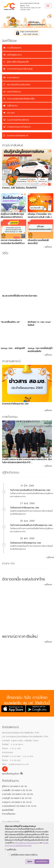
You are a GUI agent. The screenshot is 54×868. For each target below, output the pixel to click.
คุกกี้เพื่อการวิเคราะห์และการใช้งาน (23, 855)
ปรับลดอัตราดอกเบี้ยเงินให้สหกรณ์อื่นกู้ (38, 242)
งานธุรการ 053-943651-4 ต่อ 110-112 (17, 802)
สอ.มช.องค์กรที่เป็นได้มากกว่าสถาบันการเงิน (20, 296)
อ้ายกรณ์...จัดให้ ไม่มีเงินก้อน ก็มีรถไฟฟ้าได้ (19, 188)
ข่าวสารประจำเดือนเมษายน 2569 (15, 404)
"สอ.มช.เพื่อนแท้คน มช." (10, 322)
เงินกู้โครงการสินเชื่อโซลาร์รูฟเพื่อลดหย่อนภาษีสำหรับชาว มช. (12, 217)
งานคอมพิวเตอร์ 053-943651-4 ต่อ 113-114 (19, 806)
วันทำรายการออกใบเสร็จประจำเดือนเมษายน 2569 (30, 490)
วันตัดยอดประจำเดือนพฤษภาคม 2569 (25, 543)
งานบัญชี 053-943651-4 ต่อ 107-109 (17, 798)
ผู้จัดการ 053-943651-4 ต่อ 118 (14, 786)
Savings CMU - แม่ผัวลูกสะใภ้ (13, 348)
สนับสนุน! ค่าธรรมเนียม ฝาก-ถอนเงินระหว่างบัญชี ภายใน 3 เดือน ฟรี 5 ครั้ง (40, 217)
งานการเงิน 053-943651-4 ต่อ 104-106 (17, 794)
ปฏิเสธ (30, 861)
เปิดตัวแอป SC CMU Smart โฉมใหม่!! (39, 324)
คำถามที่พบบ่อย (9, 814)
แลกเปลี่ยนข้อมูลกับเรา (12, 774)
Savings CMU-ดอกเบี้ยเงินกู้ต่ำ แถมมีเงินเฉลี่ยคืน (40, 350)
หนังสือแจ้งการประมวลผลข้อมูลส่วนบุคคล (27, 844)
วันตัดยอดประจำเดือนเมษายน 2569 (25, 508)
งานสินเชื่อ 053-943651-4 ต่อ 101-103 (17, 790)
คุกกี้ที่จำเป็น (11, 850)
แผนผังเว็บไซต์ (8, 810)
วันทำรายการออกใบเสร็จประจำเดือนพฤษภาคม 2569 (31, 525)
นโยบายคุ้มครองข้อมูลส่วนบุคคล (27, 843)
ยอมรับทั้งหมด (42, 861)
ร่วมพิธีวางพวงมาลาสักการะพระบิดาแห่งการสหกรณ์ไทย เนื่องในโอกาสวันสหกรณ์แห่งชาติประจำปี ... (27, 461)
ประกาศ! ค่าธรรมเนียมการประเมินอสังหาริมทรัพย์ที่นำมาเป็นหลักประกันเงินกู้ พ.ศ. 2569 (13, 243)
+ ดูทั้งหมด (48, 247)
